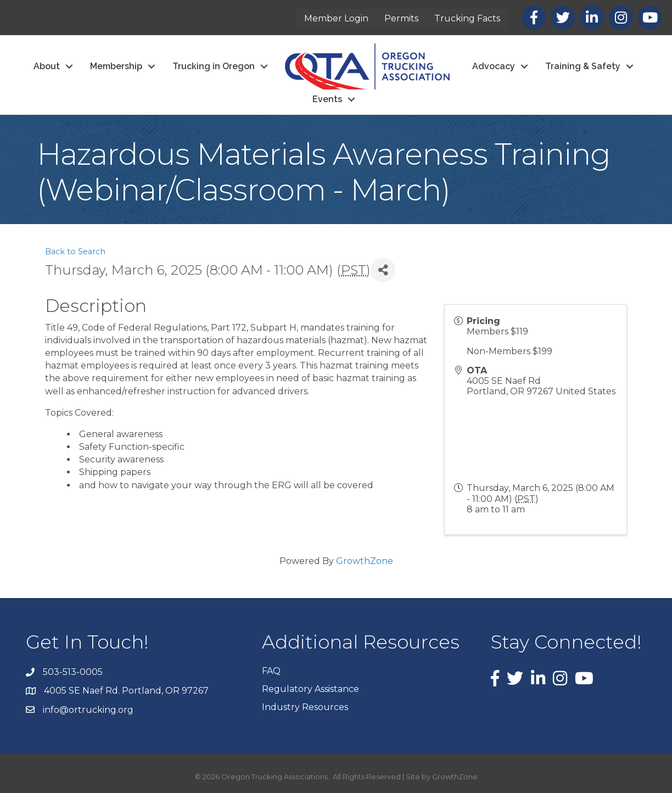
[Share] (383, 270)
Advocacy (494, 66)
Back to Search (75, 252)
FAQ (271, 671)
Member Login (337, 18)
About (47, 66)
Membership (116, 66)
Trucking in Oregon (214, 66)
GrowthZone (365, 561)
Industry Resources (305, 707)
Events (327, 99)
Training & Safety (583, 66)
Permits (402, 18)
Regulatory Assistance (310, 689)
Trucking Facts (468, 18)
